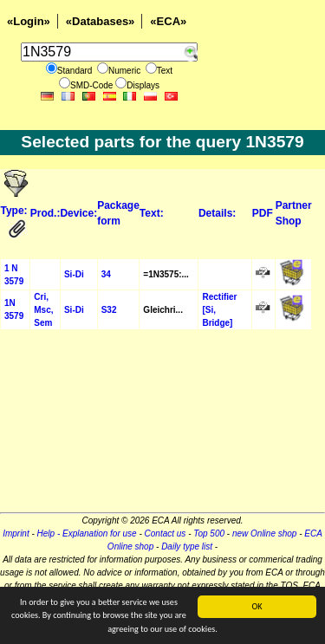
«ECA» (168, 21)
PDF (263, 213)
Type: (14, 211)
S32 (109, 310)
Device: (78, 213)
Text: (152, 213)
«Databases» (101, 21)
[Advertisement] (162, 426)
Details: (217, 213)
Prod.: (45, 213)
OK (257, 606)
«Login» (29, 21)
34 (106, 274)
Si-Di (74, 274)
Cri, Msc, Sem (43, 310)
